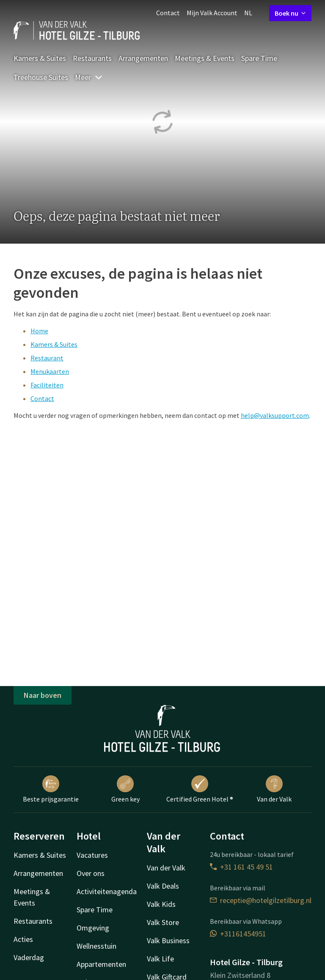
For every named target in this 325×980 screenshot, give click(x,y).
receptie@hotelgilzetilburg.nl (261, 900)
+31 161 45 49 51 (241, 867)
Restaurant (47, 358)
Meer (89, 77)
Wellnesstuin (96, 946)
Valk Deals (163, 886)
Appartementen (101, 964)
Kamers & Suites (40, 58)
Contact (168, 13)
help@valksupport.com (275, 415)
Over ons (91, 873)
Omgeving (93, 928)
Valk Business (168, 940)
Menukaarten (50, 371)
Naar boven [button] (43, 695)
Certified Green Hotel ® (200, 789)
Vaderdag (29, 957)
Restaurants (92, 58)
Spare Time (259, 58)
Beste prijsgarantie (51, 789)
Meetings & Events (205, 58)
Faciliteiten (47, 385)
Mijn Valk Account (212, 13)
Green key (125, 789)
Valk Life (160, 959)
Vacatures (92, 855)
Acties (23, 939)
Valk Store (163, 922)
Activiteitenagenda (107, 891)
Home (39, 331)
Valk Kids (161, 904)
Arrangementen (143, 58)
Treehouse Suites (41, 77)
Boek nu (290, 13)
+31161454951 (238, 934)
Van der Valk (274, 789)
